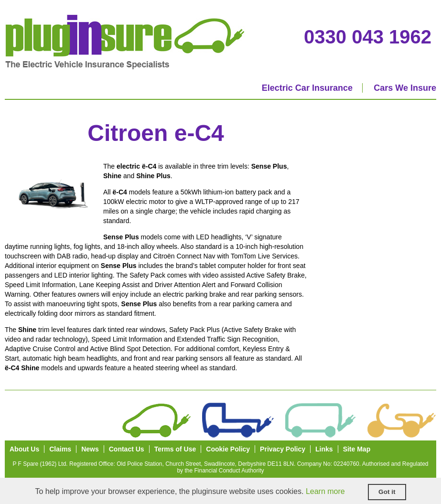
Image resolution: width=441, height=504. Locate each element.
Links (324, 449)
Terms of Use (175, 449)
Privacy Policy (283, 449)
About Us (24, 449)
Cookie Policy (228, 449)
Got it (387, 492)
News (90, 449)
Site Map (357, 449)
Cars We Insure (405, 88)
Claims (60, 449)
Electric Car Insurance (307, 88)
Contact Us (127, 449)
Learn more (325, 491)
